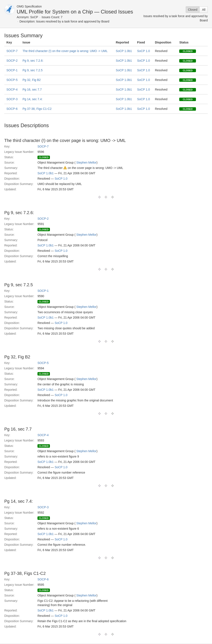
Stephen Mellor (86, 162)
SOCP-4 (12, 89)
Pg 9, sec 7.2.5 (32, 70)
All (204, 10)
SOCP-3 (12, 99)
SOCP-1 (12, 70)
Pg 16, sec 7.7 (32, 89)
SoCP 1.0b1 (124, 51)
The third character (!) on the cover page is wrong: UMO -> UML (65, 51)
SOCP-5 (12, 80)
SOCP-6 (12, 109)
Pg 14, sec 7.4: (32, 99)
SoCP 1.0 (143, 51)
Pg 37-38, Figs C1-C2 (37, 109)
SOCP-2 (12, 61)
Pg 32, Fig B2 (32, 80)
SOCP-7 (12, 51)
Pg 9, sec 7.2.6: (33, 61)
